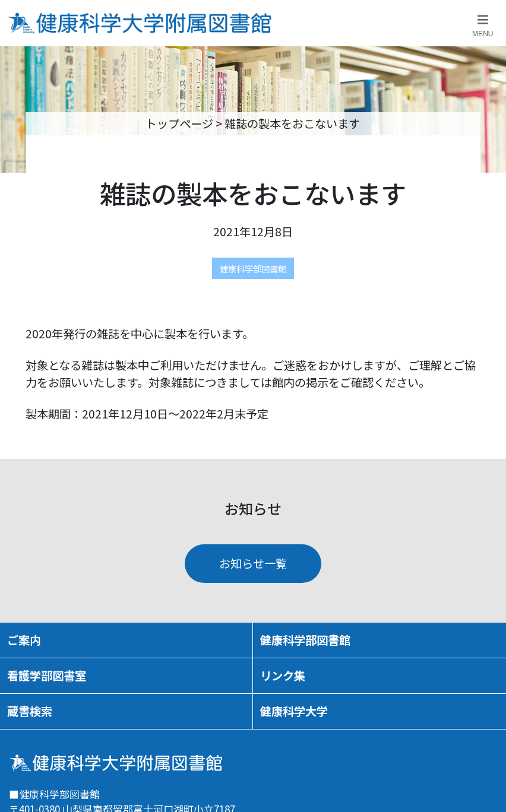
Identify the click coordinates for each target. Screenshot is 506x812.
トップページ (179, 123)
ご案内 (24, 640)
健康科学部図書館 (253, 269)
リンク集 (283, 675)
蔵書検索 (30, 711)
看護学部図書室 (47, 675)
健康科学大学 (294, 711)
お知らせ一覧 (253, 563)
